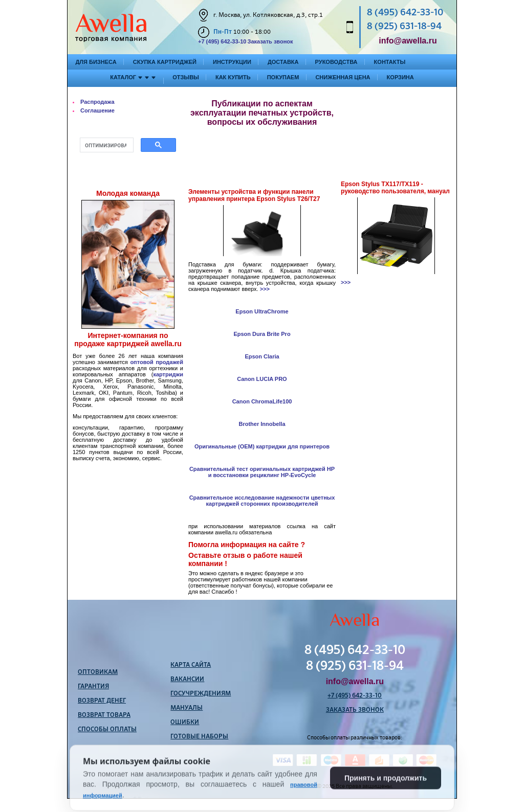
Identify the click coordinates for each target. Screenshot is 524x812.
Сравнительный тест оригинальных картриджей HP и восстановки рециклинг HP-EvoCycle (262, 472)
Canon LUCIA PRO (262, 379)
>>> (265, 289)
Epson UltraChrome (262, 311)
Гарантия (93, 687)
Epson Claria (262, 356)
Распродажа (97, 102)
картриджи (168, 374)
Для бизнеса (96, 62)
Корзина (400, 77)
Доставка (283, 62)
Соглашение (97, 110)
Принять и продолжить (386, 795)
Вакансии (187, 680)
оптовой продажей (157, 362)
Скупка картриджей (165, 62)
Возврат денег (102, 701)
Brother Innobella (262, 424)
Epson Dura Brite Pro (262, 334)
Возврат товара (104, 715)
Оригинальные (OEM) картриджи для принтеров (262, 446)
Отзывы (186, 77)
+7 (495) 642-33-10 (222, 41)
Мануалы (187, 708)
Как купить (233, 77)
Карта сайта (191, 665)
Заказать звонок (270, 41)
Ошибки (185, 723)
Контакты (390, 62)
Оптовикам (98, 672)
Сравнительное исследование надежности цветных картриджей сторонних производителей (262, 501)
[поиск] (106, 145)
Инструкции (232, 62)
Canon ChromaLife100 (262, 401)
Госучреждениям (201, 694)
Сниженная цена (343, 77)
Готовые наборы (199, 737)
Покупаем (283, 77)
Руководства (336, 62)
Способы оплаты (107, 730)
